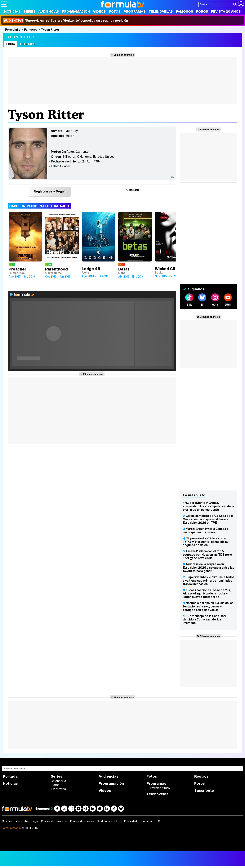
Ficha (11, 44)
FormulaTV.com (11, 828)
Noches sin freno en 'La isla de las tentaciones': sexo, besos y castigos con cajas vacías (208, 606)
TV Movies (58, 789)
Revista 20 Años (226, 11)
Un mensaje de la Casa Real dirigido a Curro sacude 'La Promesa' (204, 619)
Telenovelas (161, 11)
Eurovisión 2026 (158, 788)
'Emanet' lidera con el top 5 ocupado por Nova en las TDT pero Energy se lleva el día (207, 555)
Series (29, 11)
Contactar (146, 821)
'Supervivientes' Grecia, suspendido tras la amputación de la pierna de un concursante (208, 506)
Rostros (201, 776)
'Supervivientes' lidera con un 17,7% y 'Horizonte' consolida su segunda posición (206, 542)
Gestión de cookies (109, 821)
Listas (55, 785)
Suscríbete (204, 790)
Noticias (12, 11)
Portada (10, 776)
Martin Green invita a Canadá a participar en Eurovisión (206, 530)
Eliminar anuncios (124, 55)
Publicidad (131, 821)
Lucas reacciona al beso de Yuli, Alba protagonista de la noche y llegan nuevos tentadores (207, 594)
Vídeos (99, 11)
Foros (202, 11)
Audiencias (49, 11)
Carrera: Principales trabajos (39, 206)
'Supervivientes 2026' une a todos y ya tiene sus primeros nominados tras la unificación (209, 581)
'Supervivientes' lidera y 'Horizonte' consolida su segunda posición (65, 20)
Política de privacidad (54, 821)
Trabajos (27, 44)
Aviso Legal (31, 821)
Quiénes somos (12, 821)
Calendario (58, 781)
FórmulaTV (13, 29)
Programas (135, 11)
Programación (76, 11)
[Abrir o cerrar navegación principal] (4, 4)
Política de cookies (82, 821)
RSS (157, 821)
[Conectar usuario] (241, 4)
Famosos (185, 11)
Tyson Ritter (50, 29)
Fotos (115, 11)
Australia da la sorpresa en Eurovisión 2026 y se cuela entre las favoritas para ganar (208, 568)
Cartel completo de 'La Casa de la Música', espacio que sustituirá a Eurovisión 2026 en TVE (208, 519)
